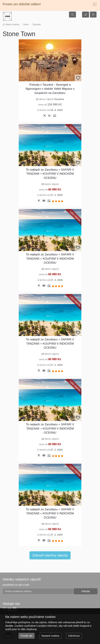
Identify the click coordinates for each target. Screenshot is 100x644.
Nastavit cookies (50, 636)
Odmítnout (74, 636)
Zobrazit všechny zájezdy (50, 555)
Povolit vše (27, 636)
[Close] (95, 5)
